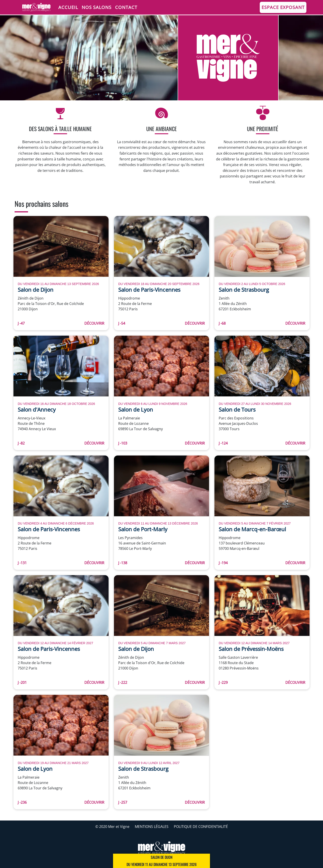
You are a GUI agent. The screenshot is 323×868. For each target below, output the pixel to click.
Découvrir (94, 323)
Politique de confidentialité (201, 827)
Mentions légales (152, 827)
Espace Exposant (283, 7)
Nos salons (97, 7)
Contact (126, 7)
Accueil (68, 7)
